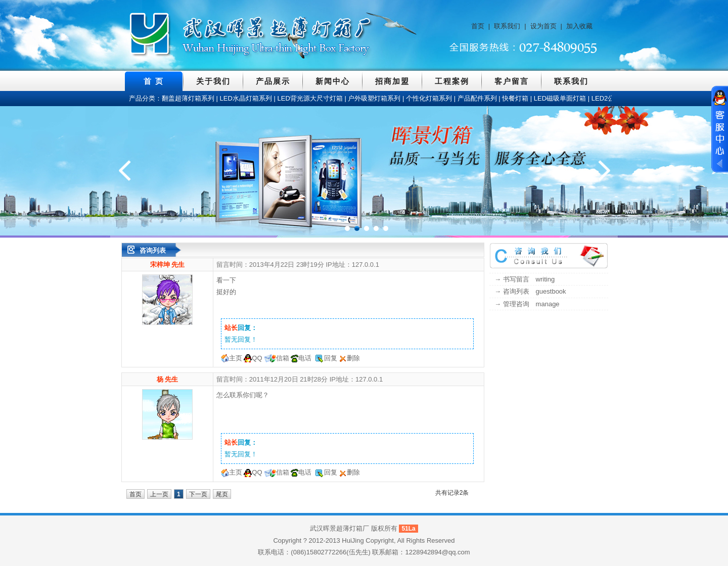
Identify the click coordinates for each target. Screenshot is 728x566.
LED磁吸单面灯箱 (560, 98)
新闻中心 (333, 81)
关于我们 (213, 81)
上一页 (159, 494)
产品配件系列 (477, 98)
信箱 (283, 358)
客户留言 (512, 81)
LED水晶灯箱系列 (246, 98)
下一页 (198, 494)
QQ (257, 358)
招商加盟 (392, 81)
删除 (353, 358)
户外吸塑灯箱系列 (374, 98)
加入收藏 (579, 26)
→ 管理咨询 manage (527, 304)
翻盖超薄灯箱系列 (188, 98)
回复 (331, 358)
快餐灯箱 (515, 98)
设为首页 (543, 26)
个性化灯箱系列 (429, 98)
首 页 (154, 81)
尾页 (222, 494)
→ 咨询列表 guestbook (530, 291)
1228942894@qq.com (438, 552)
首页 (478, 26)
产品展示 (273, 81)
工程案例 (452, 81)
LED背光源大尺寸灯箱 (310, 98)
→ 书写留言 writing (525, 279)
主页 (236, 358)
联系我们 (507, 26)
